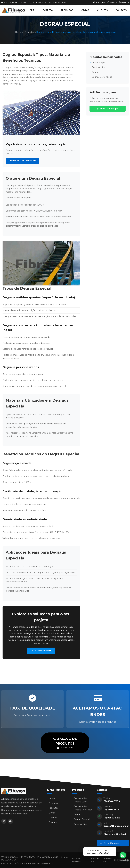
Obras (52, 814)
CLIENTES (102, 10)
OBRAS (85, 10)
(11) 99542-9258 (58, 2)
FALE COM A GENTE (41, 651)
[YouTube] (10, 822)
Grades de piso (98, 63)
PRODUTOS (67, 10)
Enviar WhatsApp (108, 109)
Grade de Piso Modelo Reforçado (83, 809)
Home (18, 32)
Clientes (53, 819)
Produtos (29, 32)
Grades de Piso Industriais (22, 161)
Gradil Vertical (98, 67)
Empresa (53, 804)
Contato (53, 823)
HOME (31, 10)
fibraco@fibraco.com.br (14, 2)
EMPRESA (48, 10)
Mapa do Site (95, 860)
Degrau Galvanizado (101, 77)
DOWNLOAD (65, 743)
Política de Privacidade (76, 860)
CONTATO (121, 10)
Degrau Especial (82, 820)
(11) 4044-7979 (38, 2)
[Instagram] (4, 822)
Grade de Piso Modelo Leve (80, 801)
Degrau (94, 72)
